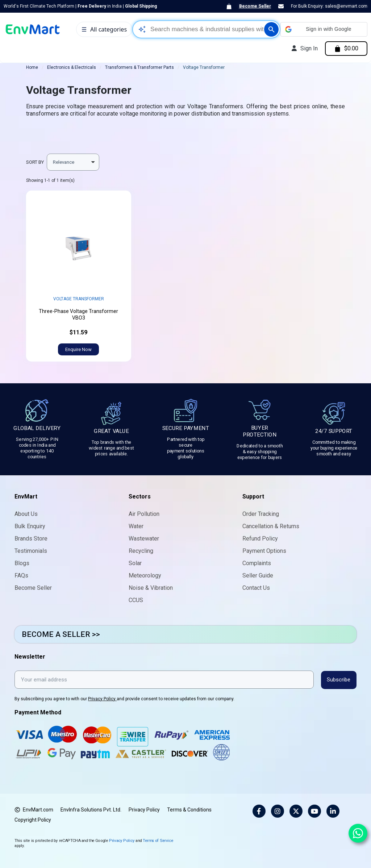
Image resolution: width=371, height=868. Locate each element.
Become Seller (255, 6)
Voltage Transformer (79, 299)
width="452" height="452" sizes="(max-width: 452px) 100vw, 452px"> (79, 244)
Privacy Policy (102, 698)
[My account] (304, 49)
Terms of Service (158, 840)
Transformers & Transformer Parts (139, 67)
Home (32, 67)
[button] (324, 29)
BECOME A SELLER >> (61, 634)
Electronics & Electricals (72, 67)
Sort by (35, 162)
